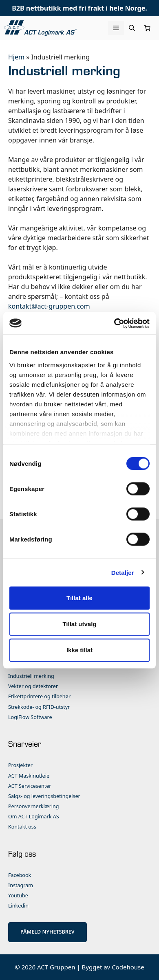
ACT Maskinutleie (29, 776)
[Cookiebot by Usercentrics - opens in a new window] (114, 323)
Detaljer (123, 572)
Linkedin (18, 906)
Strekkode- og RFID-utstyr (39, 707)
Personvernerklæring (34, 806)
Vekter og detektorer (33, 686)
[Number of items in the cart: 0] (148, 28)
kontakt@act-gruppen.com (49, 306)
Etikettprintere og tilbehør (39, 696)
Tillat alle (79, 598)
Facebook (20, 875)
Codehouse (128, 967)
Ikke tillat (79, 650)
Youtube (18, 896)
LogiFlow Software (30, 717)
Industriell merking (31, 676)
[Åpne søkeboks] (132, 28)
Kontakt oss (22, 827)
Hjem (16, 57)
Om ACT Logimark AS (34, 817)
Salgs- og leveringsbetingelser (44, 796)
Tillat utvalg (79, 624)
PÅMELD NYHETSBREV (47, 932)
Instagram (21, 885)
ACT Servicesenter (30, 786)
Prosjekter (20, 765)
